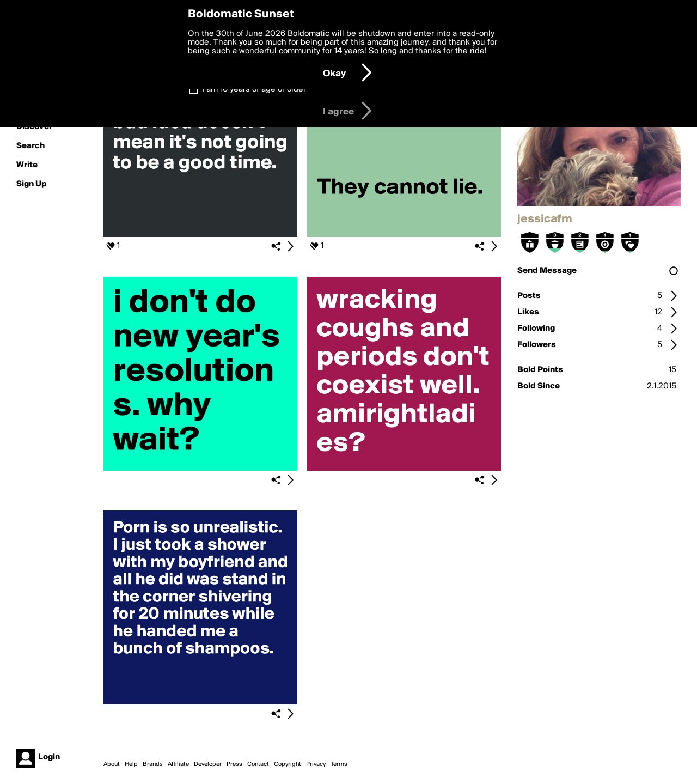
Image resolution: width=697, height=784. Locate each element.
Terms (339, 764)
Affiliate (178, 764)
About (112, 764)
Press (234, 764)
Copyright (288, 764)
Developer (208, 764)
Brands (153, 764)
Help (131, 764)
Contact (258, 764)
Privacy (316, 764)
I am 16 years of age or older (254, 89)
